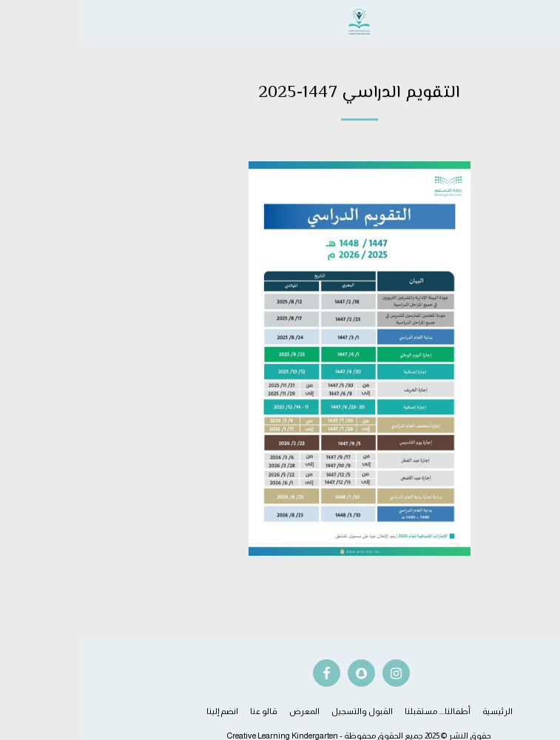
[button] (544, 21)
